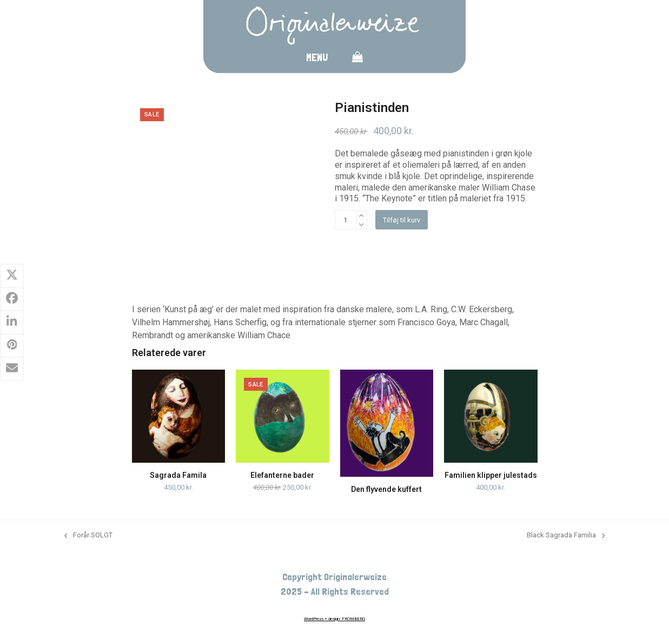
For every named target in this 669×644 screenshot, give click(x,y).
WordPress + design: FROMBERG (334, 619)
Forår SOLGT (88, 535)
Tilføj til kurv (402, 220)
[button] (357, 59)
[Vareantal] (346, 220)
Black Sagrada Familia (566, 535)
